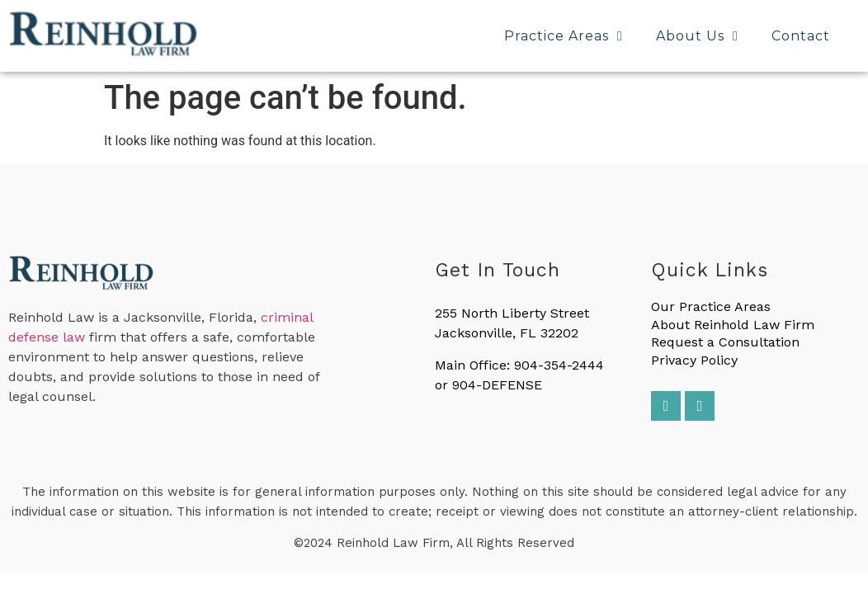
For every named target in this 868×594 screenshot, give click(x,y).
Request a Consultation (725, 342)
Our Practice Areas (711, 306)
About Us (697, 36)
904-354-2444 (559, 365)
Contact (801, 36)
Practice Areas (564, 36)
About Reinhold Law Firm (733, 325)
